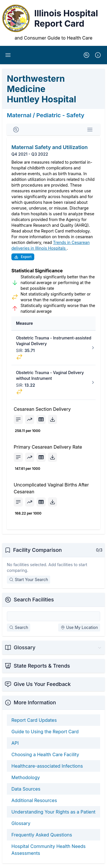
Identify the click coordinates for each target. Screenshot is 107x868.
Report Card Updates (34, 720)
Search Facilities (34, 600)
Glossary (21, 823)
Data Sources (26, 789)
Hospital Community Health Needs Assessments (49, 850)
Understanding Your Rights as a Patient (53, 812)
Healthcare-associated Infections (47, 766)
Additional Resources (34, 800)
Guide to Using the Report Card (45, 732)
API (15, 743)
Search (19, 627)
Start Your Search (29, 579)
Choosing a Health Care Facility (45, 754)
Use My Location (79, 627)
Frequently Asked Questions (42, 835)
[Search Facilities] (53, 616)
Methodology (26, 777)
